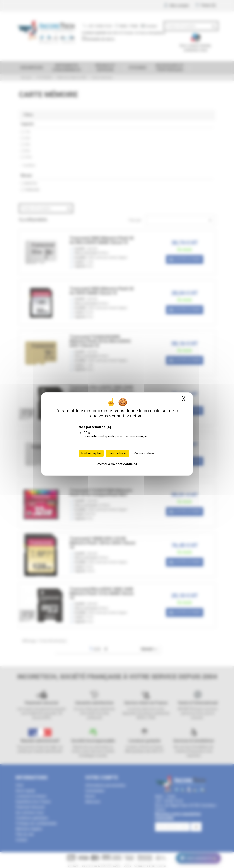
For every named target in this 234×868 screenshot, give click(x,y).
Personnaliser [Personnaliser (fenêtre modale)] (144, 453)
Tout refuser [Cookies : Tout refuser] (117, 453)
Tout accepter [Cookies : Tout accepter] (91, 453)
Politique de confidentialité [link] (117, 464)
